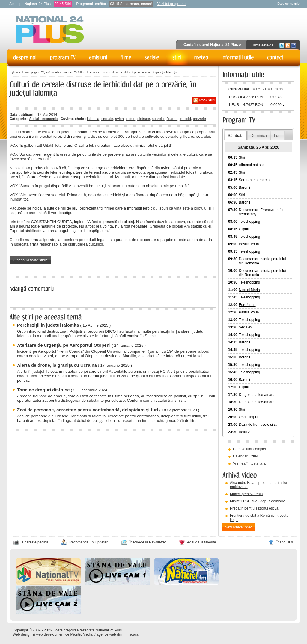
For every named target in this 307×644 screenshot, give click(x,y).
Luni (277, 135)
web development (50, 634)
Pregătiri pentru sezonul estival (255, 508)
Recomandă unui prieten (89, 542)
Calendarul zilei (245, 456)
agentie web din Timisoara (117, 634)
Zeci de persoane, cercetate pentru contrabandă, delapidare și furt (88, 410)
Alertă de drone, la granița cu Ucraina (57, 365)
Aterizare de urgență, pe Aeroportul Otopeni (64, 345)
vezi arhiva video (239, 527)
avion (119, 119)
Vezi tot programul (172, 4)
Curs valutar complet (249, 449)
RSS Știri (207, 100)
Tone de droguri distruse (43, 390)
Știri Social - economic (58, 72)
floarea (172, 119)
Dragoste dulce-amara (257, 395)
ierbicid (185, 119)
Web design (22, 634)
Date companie (288, 4)
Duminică (259, 135)
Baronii (244, 187)
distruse (144, 119)
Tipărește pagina (35, 542)
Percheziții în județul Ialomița (48, 325)
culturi (130, 119)
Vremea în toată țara (249, 463)
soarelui (158, 119)
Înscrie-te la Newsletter (148, 542)
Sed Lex (246, 327)
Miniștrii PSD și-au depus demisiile (258, 501)
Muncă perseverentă (246, 494)
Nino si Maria (249, 290)
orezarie (200, 119)
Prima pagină (31, 72)
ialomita (93, 119)
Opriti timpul (249, 417)
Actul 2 (244, 432)
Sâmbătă (235, 135)
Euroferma (247, 305)
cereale (107, 119)
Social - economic (43, 119)
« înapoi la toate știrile (30, 260)
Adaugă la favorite (202, 542)
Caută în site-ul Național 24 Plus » (212, 45)
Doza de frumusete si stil (259, 425)
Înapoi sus (285, 542)
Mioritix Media (82, 634)
